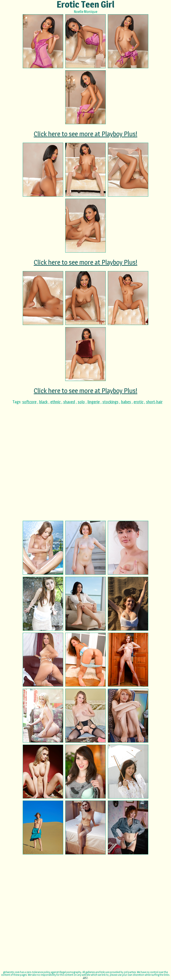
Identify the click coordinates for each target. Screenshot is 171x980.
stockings (110, 402)
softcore (29, 402)
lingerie (94, 402)
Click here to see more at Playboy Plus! (86, 134)
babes (126, 402)
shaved (69, 402)
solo (81, 402)
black (43, 402)
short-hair (154, 402)
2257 (85, 977)
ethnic (55, 402)
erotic (138, 402)
